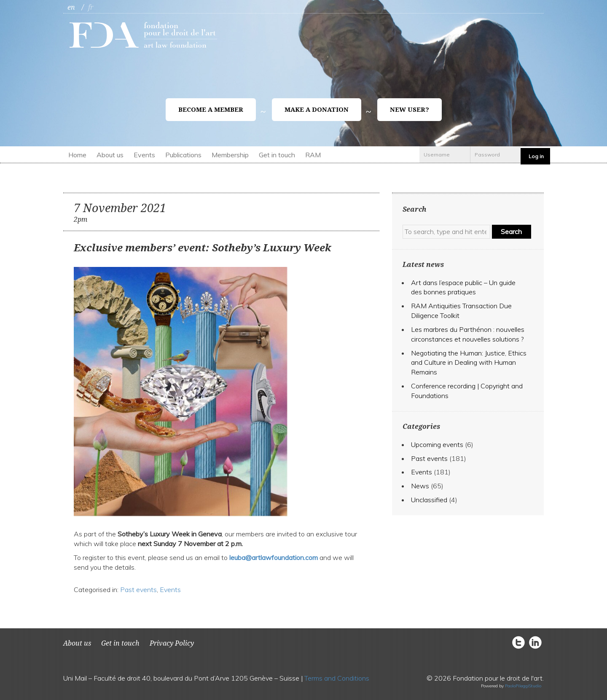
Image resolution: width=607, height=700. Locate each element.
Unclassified (429, 500)
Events (144, 155)
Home (77, 155)
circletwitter (521, 642)
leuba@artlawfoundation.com (274, 557)
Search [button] (511, 232)
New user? (410, 110)
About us (110, 155)
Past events (138, 590)
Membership (230, 155)
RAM (313, 155)
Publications (183, 155)
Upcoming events (437, 444)
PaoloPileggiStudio (523, 686)
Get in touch (277, 155)
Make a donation (317, 110)
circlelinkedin (535, 642)
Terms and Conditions (337, 678)
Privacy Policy (172, 643)
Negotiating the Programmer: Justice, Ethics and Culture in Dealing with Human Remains (469, 363)
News (420, 486)
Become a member (211, 110)
